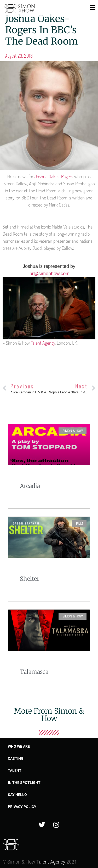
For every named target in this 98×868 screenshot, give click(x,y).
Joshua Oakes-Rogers (54, 176)
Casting (16, 758)
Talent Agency (43, 343)
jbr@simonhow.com (49, 274)
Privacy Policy (22, 807)
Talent (15, 771)
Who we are (19, 746)
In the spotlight (24, 783)
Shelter (30, 579)
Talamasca (34, 672)
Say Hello (17, 795)
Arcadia (30, 486)
